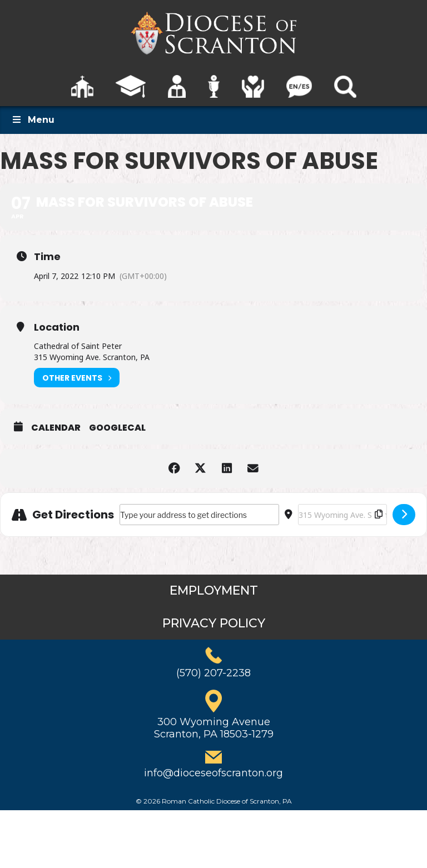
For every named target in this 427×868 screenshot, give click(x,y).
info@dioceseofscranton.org (213, 773)
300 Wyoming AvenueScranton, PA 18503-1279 (214, 728)
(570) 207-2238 (213, 673)
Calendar (56, 428)
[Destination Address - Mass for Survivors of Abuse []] (342, 515)
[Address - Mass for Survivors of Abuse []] (199, 515)
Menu (33, 120)
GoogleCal (117, 428)
